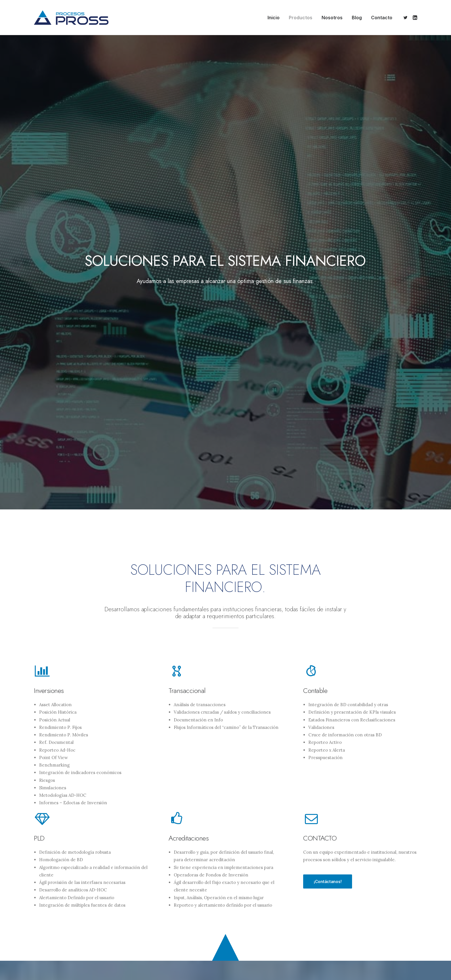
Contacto (382, 18)
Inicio (274, 18)
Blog (357, 18)
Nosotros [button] (332, 18)
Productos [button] (301, 18)
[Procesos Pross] (71, 18)
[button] (406, 18)
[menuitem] (274, 18)
